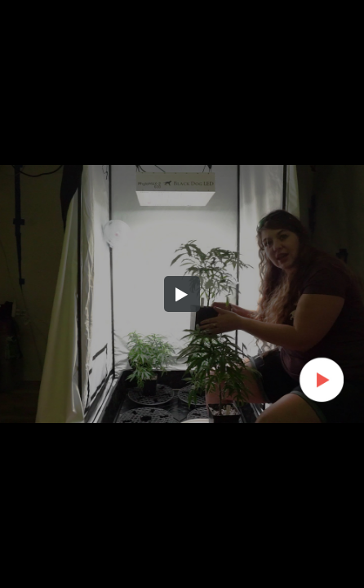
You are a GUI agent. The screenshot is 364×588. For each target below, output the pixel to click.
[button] (182, 294)
